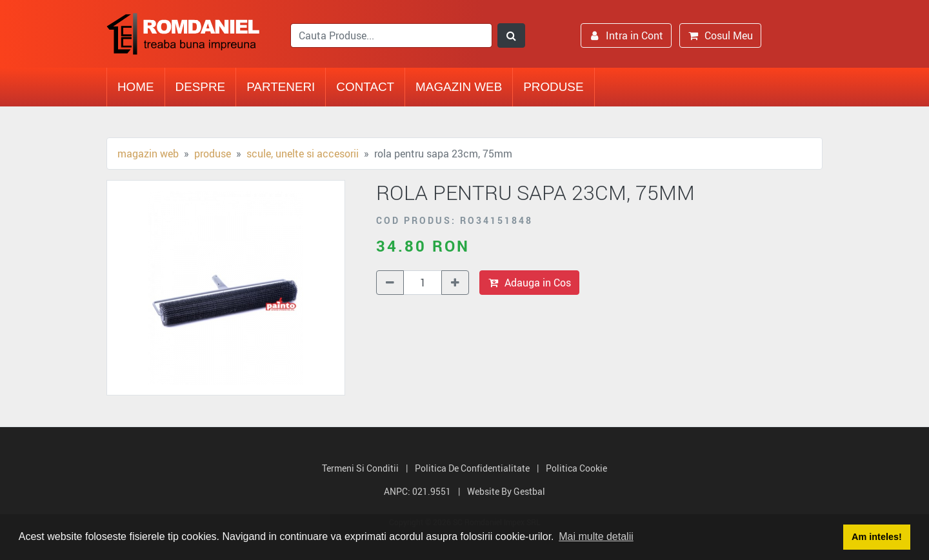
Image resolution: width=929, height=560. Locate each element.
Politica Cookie (576, 468)
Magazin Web (459, 87)
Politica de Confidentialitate (472, 468)
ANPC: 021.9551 (417, 491)
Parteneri (281, 87)
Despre (201, 87)
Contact (365, 87)
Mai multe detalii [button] (596, 536)
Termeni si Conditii (360, 468)
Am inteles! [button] (877, 537)
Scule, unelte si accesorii (303, 154)
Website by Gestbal (506, 491)
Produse (553, 87)
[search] (391, 35)
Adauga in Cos (529, 283)
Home (136, 87)
